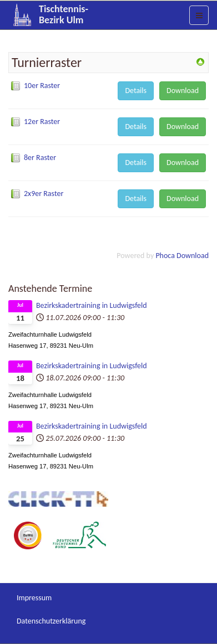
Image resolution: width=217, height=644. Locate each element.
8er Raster (40, 158)
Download (183, 91)
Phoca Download (182, 256)
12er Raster (42, 122)
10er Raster (42, 86)
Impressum (34, 598)
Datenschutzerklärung (51, 621)
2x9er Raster (44, 194)
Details (136, 91)
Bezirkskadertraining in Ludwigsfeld (92, 305)
